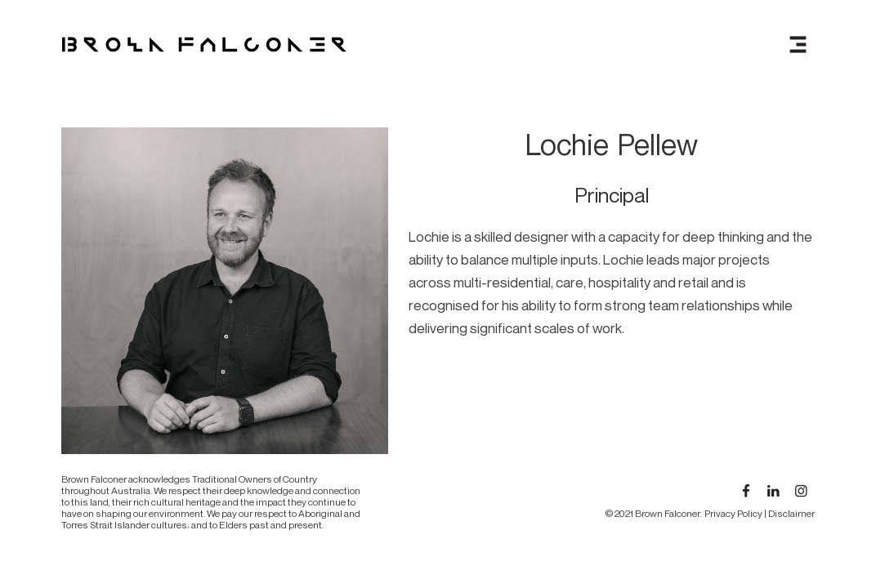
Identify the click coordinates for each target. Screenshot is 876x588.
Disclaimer (791, 513)
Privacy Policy (733, 513)
